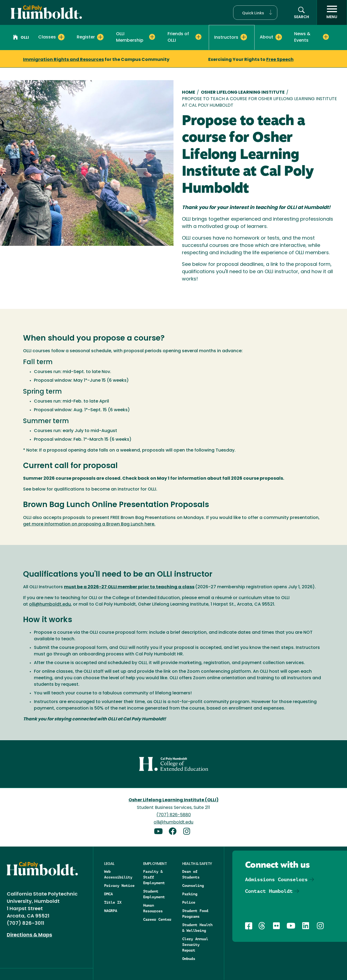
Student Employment (154, 894)
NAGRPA (111, 911)
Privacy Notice (119, 886)
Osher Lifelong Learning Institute (243, 93)
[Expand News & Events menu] (326, 37)
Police (189, 902)
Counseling (193, 886)
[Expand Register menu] (100, 37)
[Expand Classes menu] (61, 37)
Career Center (157, 919)
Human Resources (153, 908)
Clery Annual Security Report (195, 945)
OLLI (21, 38)
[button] (255, 13)
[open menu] (332, 12)
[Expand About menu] (279, 37)
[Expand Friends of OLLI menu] (198, 37)
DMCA (108, 894)
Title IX (113, 902)
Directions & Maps (29, 935)
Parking (190, 894)
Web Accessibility (118, 874)
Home (189, 93)
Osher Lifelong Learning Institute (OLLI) (173, 800)
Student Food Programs (195, 914)
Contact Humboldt (269, 891)
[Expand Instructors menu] (244, 37)
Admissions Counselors (276, 879)
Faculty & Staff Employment (154, 877)
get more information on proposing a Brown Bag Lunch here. (89, 524)
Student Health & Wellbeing (197, 928)
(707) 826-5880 (174, 815)
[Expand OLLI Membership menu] (152, 37)
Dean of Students (191, 874)
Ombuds (189, 959)
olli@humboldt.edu (50, 605)
